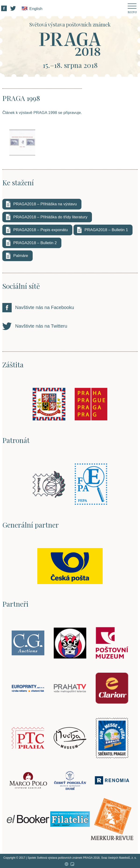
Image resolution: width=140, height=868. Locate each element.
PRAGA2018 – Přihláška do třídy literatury (50, 217)
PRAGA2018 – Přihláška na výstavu (45, 204)
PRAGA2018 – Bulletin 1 (106, 230)
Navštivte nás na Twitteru (41, 326)
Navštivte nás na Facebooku (45, 307)
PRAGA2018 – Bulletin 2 (35, 243)
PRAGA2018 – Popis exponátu (40, 230)
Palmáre (21, 256)
